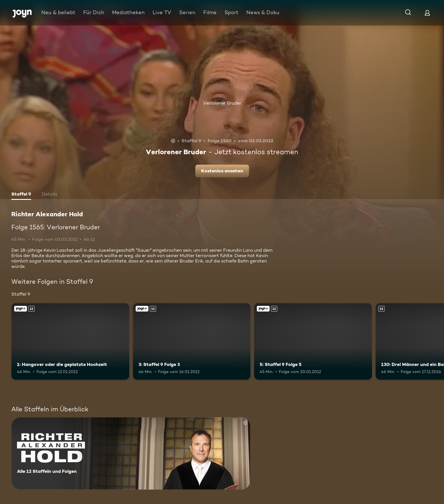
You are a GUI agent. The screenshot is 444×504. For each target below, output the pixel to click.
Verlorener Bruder (222, 103)
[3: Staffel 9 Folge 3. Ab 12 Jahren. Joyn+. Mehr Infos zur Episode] (192, 341)
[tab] (21, 195)
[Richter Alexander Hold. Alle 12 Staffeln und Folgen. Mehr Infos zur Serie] (131, 453)
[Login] (427, 13)
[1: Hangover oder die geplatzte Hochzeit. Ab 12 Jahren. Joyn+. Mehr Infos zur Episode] (70, 341)
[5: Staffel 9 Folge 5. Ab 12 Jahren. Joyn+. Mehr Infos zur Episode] (313, 341)
